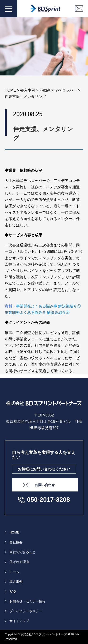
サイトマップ (19, 621)
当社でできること (23, 552)
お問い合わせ (45, 485)
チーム (14, 572)
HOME (14, 532)
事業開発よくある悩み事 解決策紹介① (48, 306)
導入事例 (16, 582)
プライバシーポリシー (26, 611)
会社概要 (16, 542)
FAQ (13, 591)
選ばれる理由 (19, 562)
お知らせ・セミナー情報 (27, 601)
